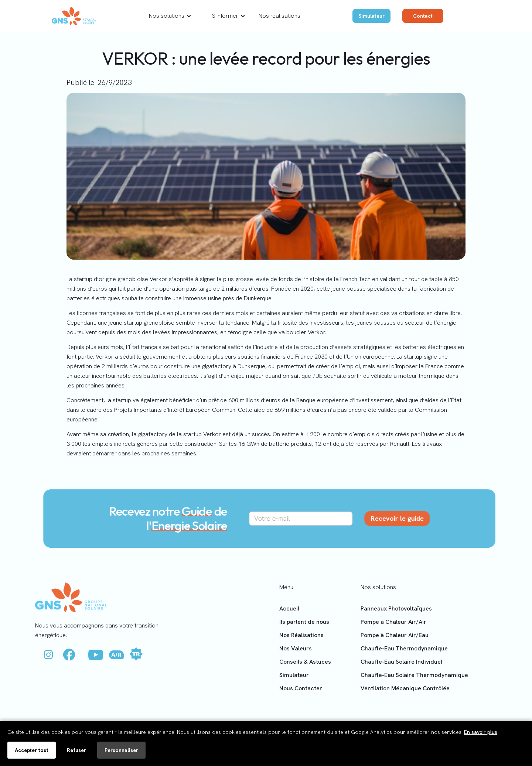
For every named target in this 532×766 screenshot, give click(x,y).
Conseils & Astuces (305, 662)
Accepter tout (32, 750)
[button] (170, 16)
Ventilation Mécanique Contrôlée (405, 688)
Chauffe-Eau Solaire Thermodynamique (414, 675)
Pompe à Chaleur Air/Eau (395, 635)
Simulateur (371, 16)
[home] (74, 16)
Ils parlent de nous (304, 622)
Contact (423, 16)
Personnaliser (121, 750)
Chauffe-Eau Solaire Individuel (401, 662)
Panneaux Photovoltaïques (396, 608)
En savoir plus (481, 732)
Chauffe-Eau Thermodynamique (404, 648)
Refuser (76, 750)
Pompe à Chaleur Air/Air (393, 622)
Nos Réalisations (301, 635)
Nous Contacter (301, 688)
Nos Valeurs (296, 648)
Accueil (289, 608)
